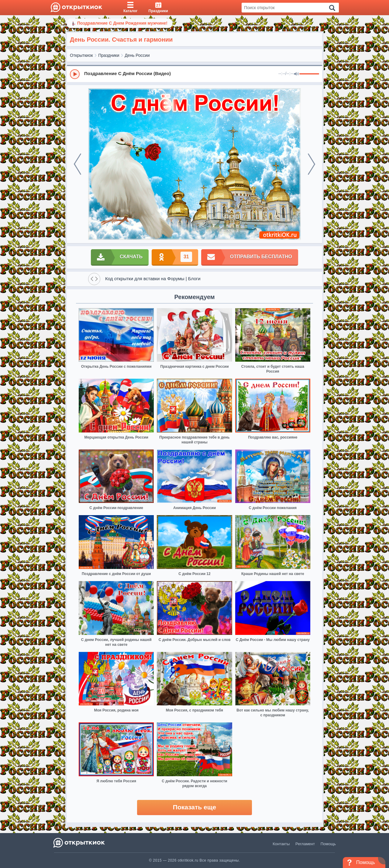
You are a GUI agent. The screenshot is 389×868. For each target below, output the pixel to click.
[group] (194, 74)
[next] (312, 164)
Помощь (328, 844)
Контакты (281, 844)
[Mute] (296, 74)
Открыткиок (81, 55)
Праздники (109, 55)
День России (137, 55)
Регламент (305, 844)
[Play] (75, 74)
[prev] (77, 164)
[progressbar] (309, 74)
